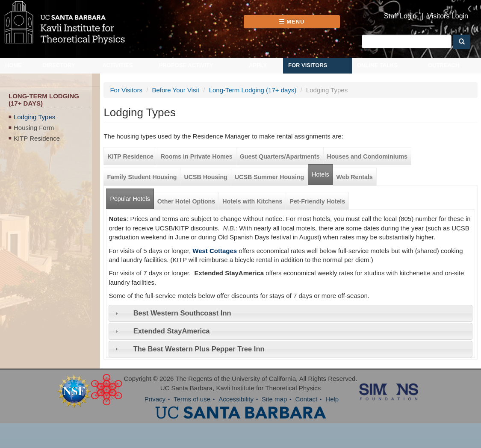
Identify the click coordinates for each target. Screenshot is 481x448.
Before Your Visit (176, 90)
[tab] (291, 313)
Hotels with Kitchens (252, 201)
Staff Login (400, 16)
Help (332, 399)
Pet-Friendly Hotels (317, 201)
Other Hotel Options (186, 201)
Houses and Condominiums (367, 156)
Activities (118, 65)
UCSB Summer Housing (269, 177)
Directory (59, 65)
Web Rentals (355, 177)
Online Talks (377, 65)
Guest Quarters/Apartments (280, 156)
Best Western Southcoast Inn (182, 313)
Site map (274, 399)
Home (13, 65)
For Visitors (308, 65)
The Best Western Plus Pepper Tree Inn (199, 349)
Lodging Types (34, 117)
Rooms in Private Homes (197, 156)
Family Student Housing (142, 177)
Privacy (155, 399)
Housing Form (34, 128)
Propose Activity (186, 65)
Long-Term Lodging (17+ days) (253, 90)
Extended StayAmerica (172, 331)
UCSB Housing (205, 177)
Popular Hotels (132, 196)
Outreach (444, 65)
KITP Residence (37, 138)
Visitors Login (448, 16)
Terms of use (192, 399)
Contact (306, 399)
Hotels (320, 174)
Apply (258, 65)
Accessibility (236, 399)
